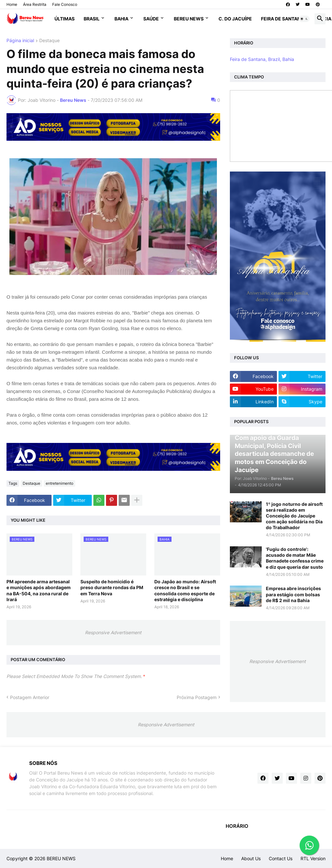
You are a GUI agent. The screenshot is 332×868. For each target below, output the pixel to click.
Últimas (65, 19)
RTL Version (313, 858)
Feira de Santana (282, 19)
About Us (251, 858)
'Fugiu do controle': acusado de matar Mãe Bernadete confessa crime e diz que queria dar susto (295, 558)
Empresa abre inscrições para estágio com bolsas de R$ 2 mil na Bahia (293, 594)
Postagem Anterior (30, 697)
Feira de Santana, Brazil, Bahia (262, 59)
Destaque (49, 41)
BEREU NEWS (61, 858)
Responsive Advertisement (113, 632)
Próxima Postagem (197, 697)
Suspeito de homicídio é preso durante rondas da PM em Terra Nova (112, 587)
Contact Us (281, 858)
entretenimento (59, 483)
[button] (304, 19)
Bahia (121, 19)
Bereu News (189, 19)
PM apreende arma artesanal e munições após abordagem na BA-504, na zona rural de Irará (39, 590)
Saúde (151, 19)
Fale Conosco (65, 4)
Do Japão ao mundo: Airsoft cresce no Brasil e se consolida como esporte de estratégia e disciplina (185, 590)
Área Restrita (35, 4)
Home (12, 4)
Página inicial (20, 41)
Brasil (92, 19)
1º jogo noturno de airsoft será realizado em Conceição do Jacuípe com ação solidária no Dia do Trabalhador (294, 516)
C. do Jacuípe (235, 19)
